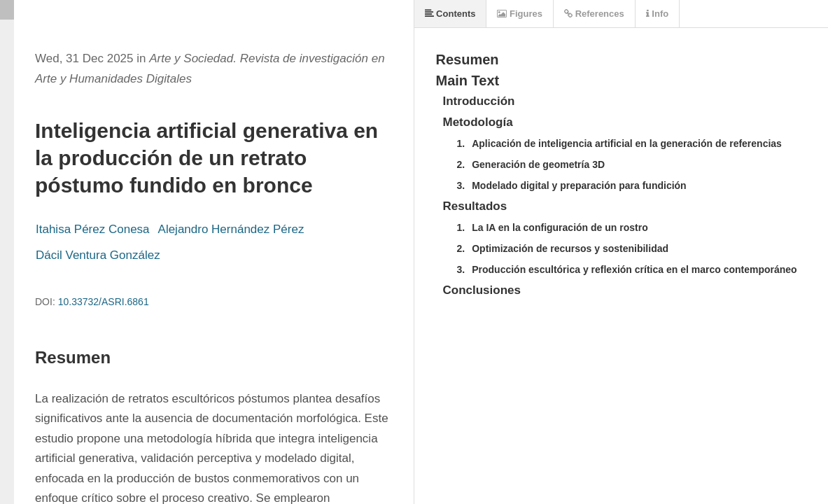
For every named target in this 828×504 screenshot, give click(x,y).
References (594, 14)
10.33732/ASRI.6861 (104, 302)
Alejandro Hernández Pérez (231, 229)
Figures (520, 14)
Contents (450, 14)
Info (657, 14)
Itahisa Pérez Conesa (93, 229)
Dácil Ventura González (98, 255)
